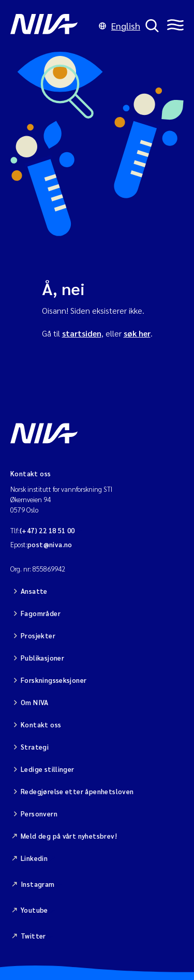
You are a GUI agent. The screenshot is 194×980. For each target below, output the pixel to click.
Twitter (33, 936)
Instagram (38, 884)
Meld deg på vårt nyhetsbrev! (69, 836)
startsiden (82, 333)
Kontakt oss (41, 725)
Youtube (34, 910)
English (120, 26)
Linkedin (34, 858)
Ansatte (34, 591)
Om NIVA (35, 702)
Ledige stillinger (48, 769)
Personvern (39, 814)
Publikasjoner (42, 658)
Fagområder (41, 613)
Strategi (35, 747)
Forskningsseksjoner (54, 680)
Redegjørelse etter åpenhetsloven (77, 791)
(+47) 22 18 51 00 (47, 530)
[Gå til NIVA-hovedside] (52, 26)
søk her (137, 333)
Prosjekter (38, 635)
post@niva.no (50, 544)
